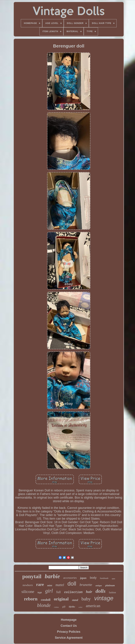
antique (99, 586)
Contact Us (69, 626)
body (93, 578)
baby (86, 599)
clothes (56, 607)
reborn (31, 599)
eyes (113, 579)
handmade (104, 578)
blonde (44, 605)
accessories (70, 578)
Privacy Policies (69, 632)
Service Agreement (69, 638)
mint (50, 585)
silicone (28, 592)
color (81, 607)
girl (49, 591)
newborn (28, 585)
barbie (52, 576)
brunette (86, 585)
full (58, 592)
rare (40, 584)
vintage (104, 598)
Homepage (69, 620)
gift (64, 607)
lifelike (72, 607)
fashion (112, 592)
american (93, 606)
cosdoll (46, 600)
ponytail (32, 576)
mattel (60, 585)
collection (73, 592)
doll (72, 584)
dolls (101, 591)
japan (83, 578)
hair (89, 592)
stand (75, 600)
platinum (110, 585)
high (40, 592)
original (61, 599)
